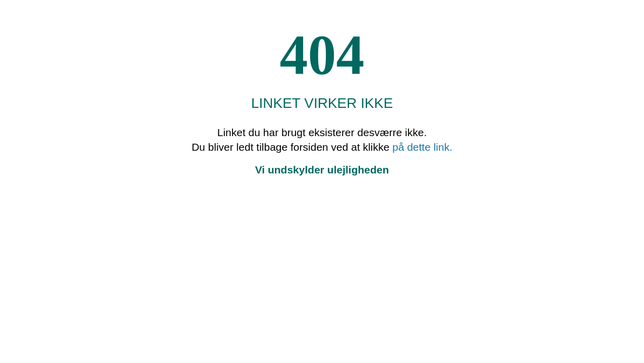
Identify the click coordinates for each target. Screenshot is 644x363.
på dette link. (422, 147)
